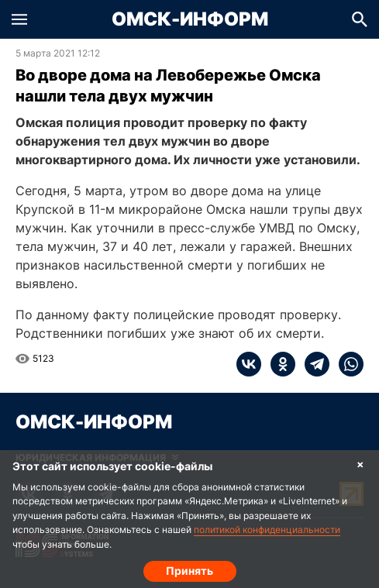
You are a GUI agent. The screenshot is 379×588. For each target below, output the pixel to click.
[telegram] (312, 364)
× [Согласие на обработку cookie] (360, 464)
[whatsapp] (346, 364)
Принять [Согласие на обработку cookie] (189, 571)
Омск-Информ (190, 19)
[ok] (278, 364)
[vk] (249, 364)
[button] (19, 19)
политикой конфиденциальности (267, 530)
